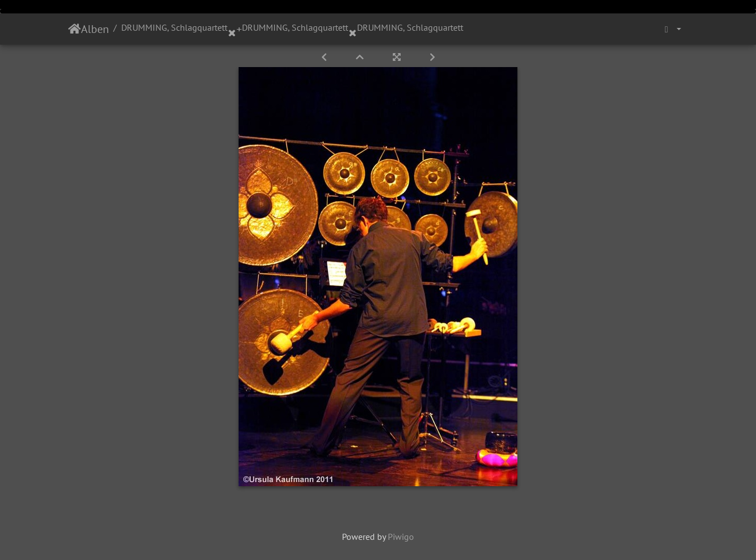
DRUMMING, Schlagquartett (174, 27)
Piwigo (401, 537)
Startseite (75, 29)
